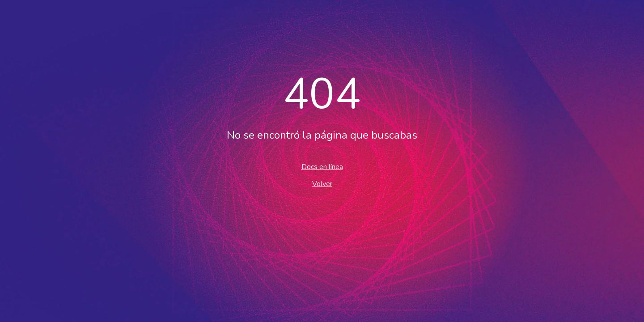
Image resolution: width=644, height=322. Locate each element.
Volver (322, 184)
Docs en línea (322, 167)
